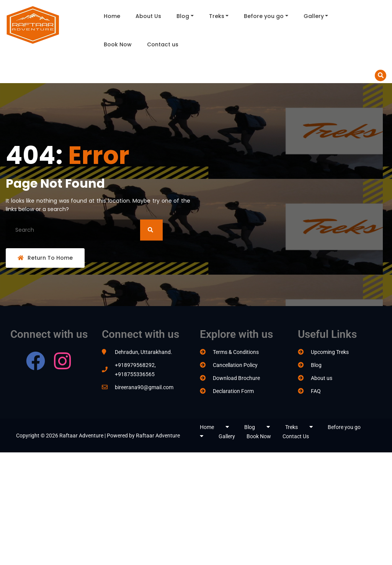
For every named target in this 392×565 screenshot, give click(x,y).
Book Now (118, 44)
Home (112, 16)
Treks (217, 16)
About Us (148, 16)
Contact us (163, 44)
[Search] (84, 230)
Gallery (314, 16)
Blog (183, 16)
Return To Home (45, 258)
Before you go (264, 16)
